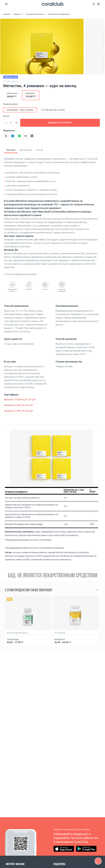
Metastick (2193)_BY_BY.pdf (18, 405)
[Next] (97, 590)
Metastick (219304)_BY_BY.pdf (20, 399)
